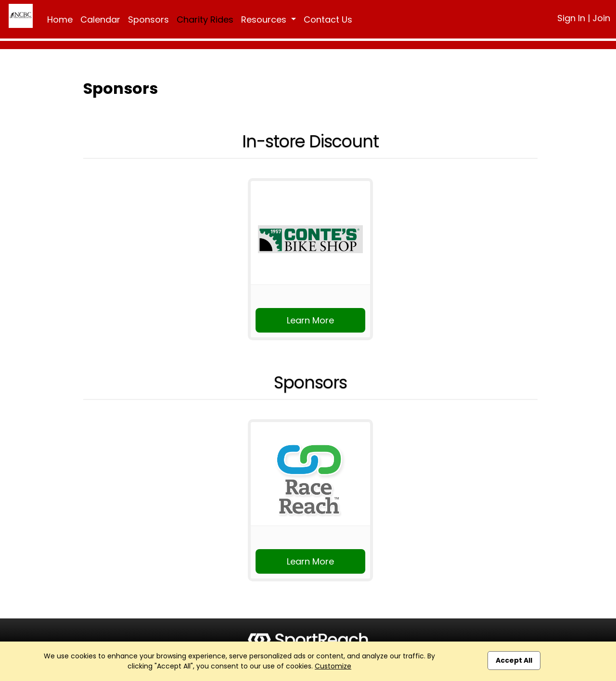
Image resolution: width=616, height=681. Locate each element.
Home (60, 19)
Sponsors (148, 19)
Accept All (514, 660)
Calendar (100, 19)
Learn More (310, 320)
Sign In (571, 18)
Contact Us (328, 19)
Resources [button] (265, 19)
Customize (333, 666)
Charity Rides (205, 19)
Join (601, 18)
